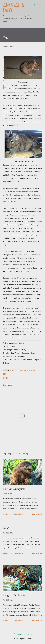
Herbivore (14, 370)
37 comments (17, 621)
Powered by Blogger (23, 634)
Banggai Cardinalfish (15, 595)
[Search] (35, 4)
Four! (6, 528)
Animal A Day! (14, 8)
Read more (37, 514)
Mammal (24, 370)
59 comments (17, 514)
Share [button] (6, 378)
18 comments (17, 553)
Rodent (32, 370)
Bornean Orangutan (14, 489)
